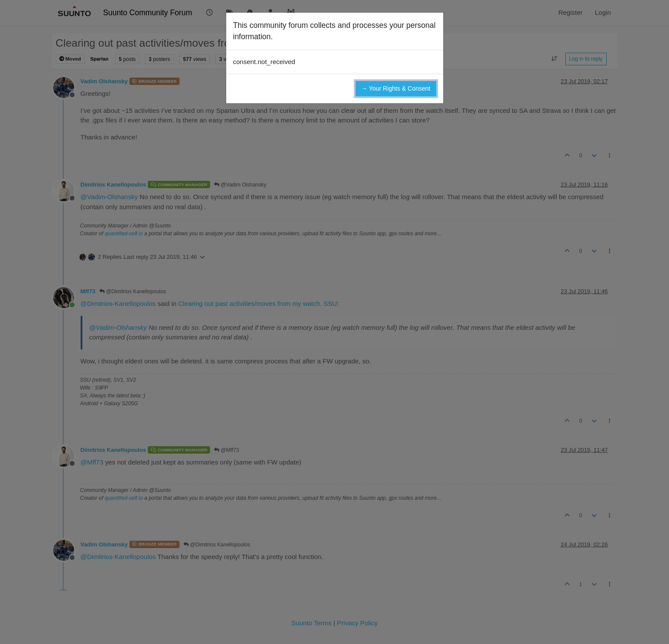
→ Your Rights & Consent (396, 88)
